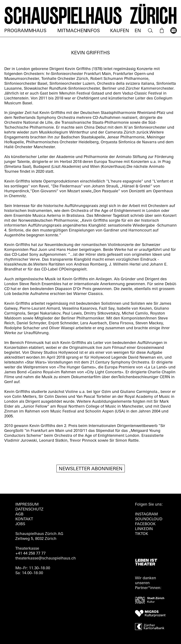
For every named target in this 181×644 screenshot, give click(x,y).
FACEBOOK (145, 524)
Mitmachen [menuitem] (72, 31)
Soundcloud (149, 519)
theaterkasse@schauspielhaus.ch (46, 558)
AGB (19, 514)
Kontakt (24, 519)
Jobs (20, 524)
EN (138, 31)
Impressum (27, 505)
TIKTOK (142, 534)
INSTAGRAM (146, 514)
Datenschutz (29, 510)
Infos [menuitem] (93, 31)
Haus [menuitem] (40, 31)
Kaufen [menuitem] (120, 31)
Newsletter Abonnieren (91, 469)
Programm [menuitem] (19, 31)
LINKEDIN (144, 529)
